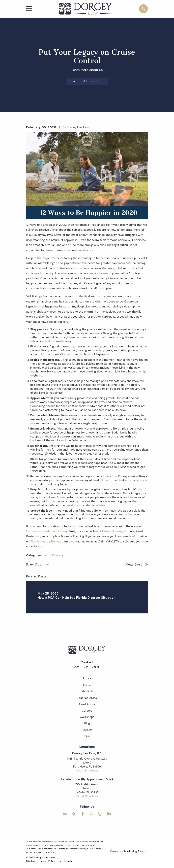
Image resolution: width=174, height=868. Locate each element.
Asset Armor (87, 704)
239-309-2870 (87, 667)
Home (87, 685)
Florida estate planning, (46, 541)
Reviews (87, 730)
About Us (87, 691)
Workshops (87, 717)
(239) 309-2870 (108, 541)
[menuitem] (31, 861)
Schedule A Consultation (87, 81)
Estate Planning (112, 531)
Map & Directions (87, 770)
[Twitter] (91, 814)
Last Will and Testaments (43, 531)
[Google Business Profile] (65, 814)
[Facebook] (83, 814)
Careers (87, 711)
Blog (87, 723)
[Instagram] (100, 814)
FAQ (87, 736)
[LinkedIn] (109, 814)
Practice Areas (87, 698)
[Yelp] (74, 814)
